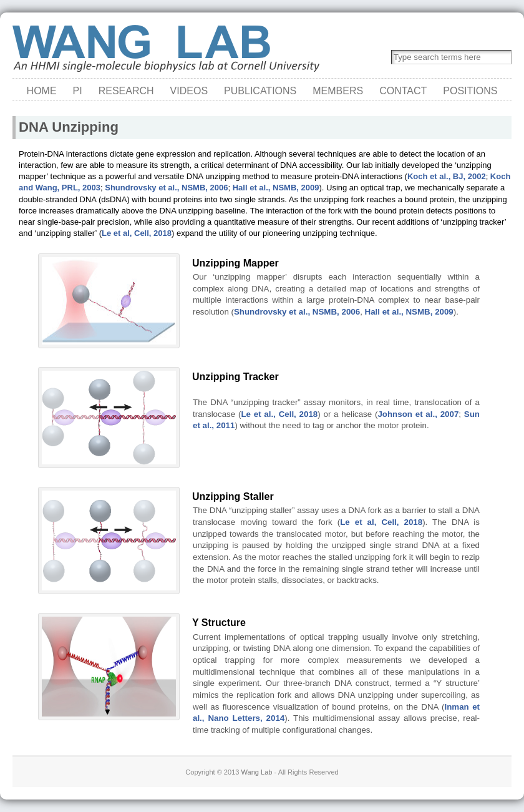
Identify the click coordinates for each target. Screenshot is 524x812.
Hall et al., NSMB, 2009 (276, 188)
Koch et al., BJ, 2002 (447, 176)
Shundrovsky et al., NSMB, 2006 (166, 188)
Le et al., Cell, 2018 (279, 414)
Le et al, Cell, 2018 (137, 233)
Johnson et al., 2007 (418, 414)
